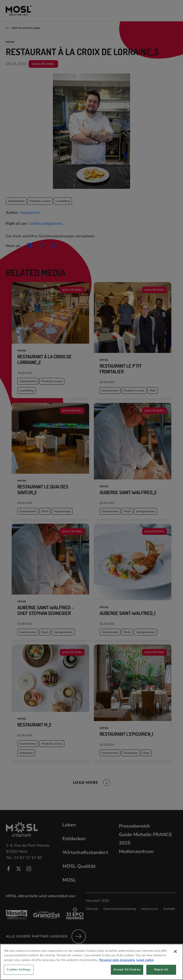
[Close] (175, 957)
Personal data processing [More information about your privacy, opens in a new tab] (117, 966)
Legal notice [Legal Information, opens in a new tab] (145, 966)
